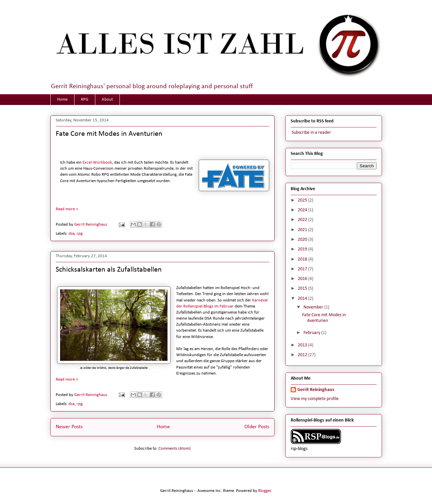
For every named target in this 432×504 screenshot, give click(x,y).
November (314, 307)
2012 (303, 355)
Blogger (265, 491)
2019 (303, 249)
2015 (303, 289)
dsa (71, 234)
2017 (303, 269)
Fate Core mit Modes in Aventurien (109, 134)
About (107, 99)
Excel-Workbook (97, 162)
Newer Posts (69, 427)
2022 (303, 220)
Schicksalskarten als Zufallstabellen (109, 270)
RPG (85, 99)
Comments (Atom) (175, 449)
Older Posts (257, 427)
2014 (303, 299)
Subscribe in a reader (311, 133)
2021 (303, 230)
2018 (303, 259)
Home (62, 99)
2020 (303, 240)
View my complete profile (315, 399)
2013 (303, 345)
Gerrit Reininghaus (316, 390)
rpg (80, 234)
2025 (303, 200)
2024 (303, 210)
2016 (303, 279)
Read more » (67, 209)
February (312, 333)
